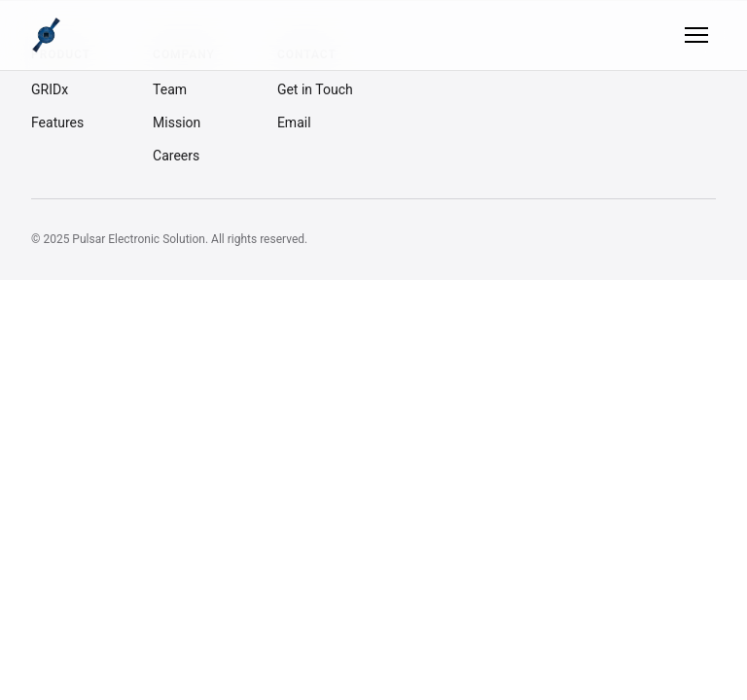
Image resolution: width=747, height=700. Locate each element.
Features (57, 122)
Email (294, 122)
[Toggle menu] (696, 35)
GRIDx (50, 89)
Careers (176, 156)
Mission (177, 122)
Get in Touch (315, 89)
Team (170, 89)
